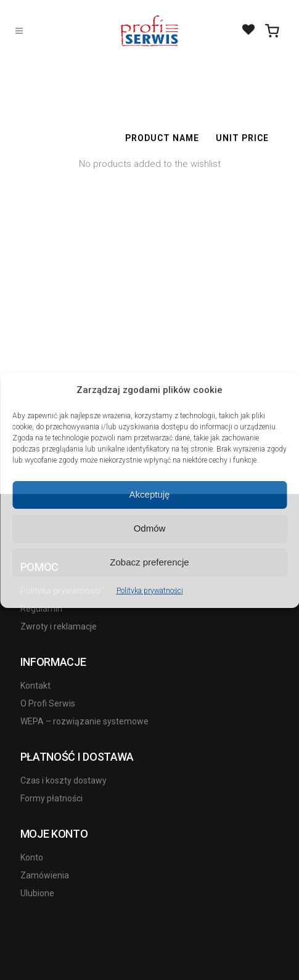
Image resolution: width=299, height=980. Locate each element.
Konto (32, 857)
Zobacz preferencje (149, 562)
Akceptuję (150, 494)
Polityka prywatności (150, 591)
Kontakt (35, 686)
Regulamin (41, 609)
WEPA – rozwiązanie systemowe (84, 721)
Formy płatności (51, 798)
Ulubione (37, 893)
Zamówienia (45, 875)
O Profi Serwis (48, 703)
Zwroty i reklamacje (59, 626)
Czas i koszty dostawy (63, 780)
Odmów (150, 528)
